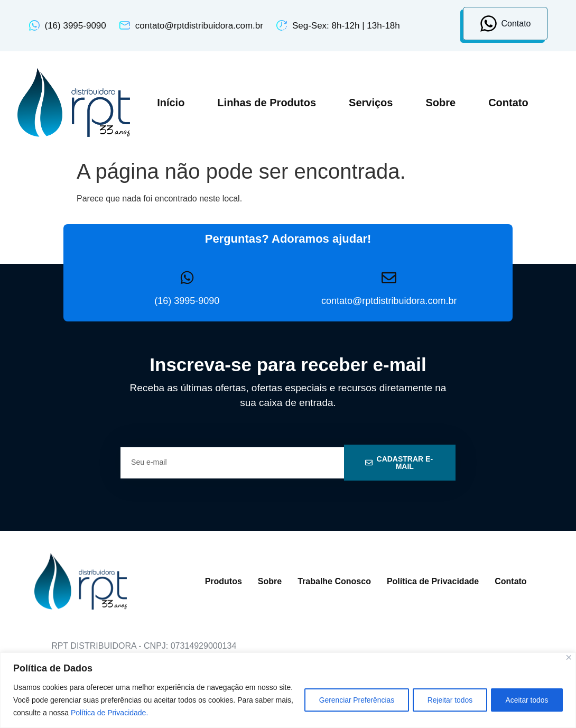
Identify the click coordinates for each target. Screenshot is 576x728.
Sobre (440, 103)
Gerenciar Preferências (351, 700)
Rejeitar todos (447, 700)
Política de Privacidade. (129, 713)
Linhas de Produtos (267, 103)
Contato (508, 103)
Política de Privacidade (433, 581)
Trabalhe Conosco (334, 581)
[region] (288, 690)
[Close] (569, 657)
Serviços (371, 103)
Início (171, 103)
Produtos (224, 581)
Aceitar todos (526, 700)
